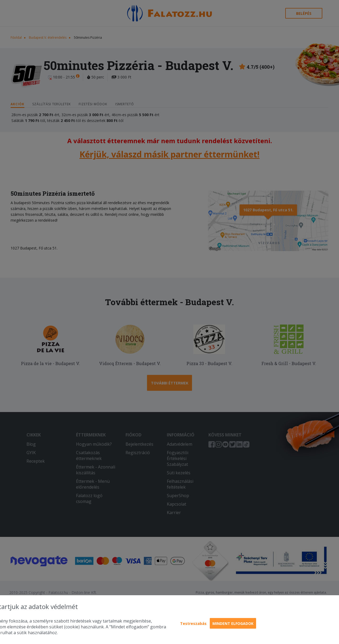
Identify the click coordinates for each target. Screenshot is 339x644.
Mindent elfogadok (233, 623)
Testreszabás (193, 623)
